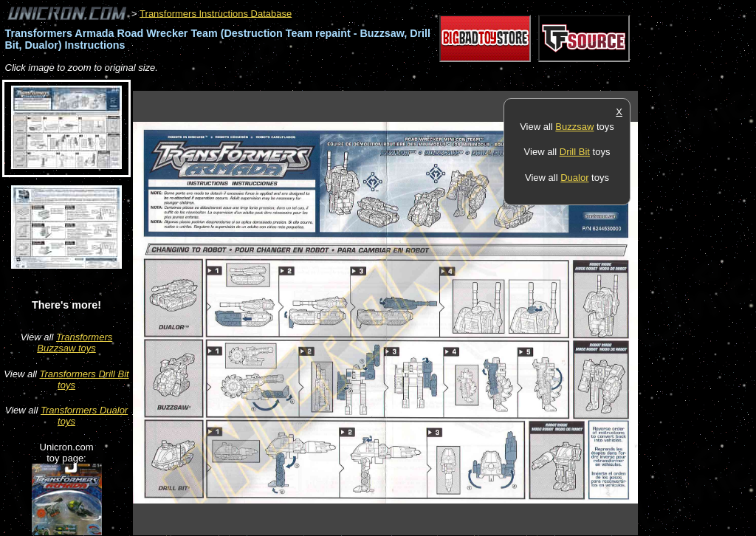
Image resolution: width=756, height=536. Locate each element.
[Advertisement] (402, 83)
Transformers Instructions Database (216, 13)
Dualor (574, 178)
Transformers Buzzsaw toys (75, 343)
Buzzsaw (574, 127)
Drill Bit (575, 152)
